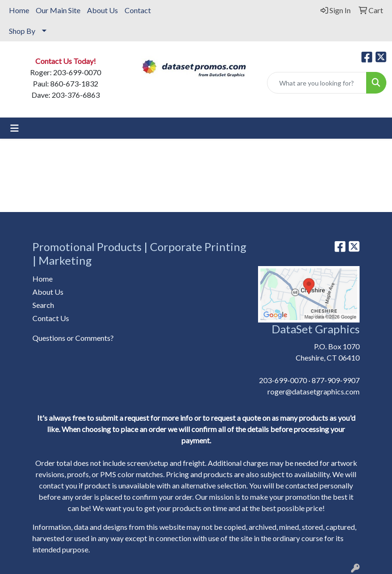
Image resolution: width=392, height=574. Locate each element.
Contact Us (51, 318)
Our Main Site (58, 10)
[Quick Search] (317, 83)
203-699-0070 (283, 380)
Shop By (22, 31)
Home (19, 10)
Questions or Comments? (73, 338)
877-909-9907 (336, 380)
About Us (102, 10)
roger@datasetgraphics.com (314, 391)
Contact (138, 10)
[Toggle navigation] (15, 128)
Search (43, 305)
